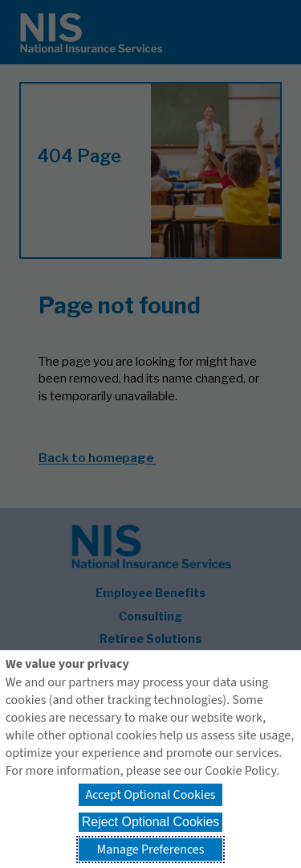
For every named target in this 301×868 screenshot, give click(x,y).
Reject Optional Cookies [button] (151, 822)
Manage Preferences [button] (151, 850)
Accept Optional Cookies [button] (150, 795)
